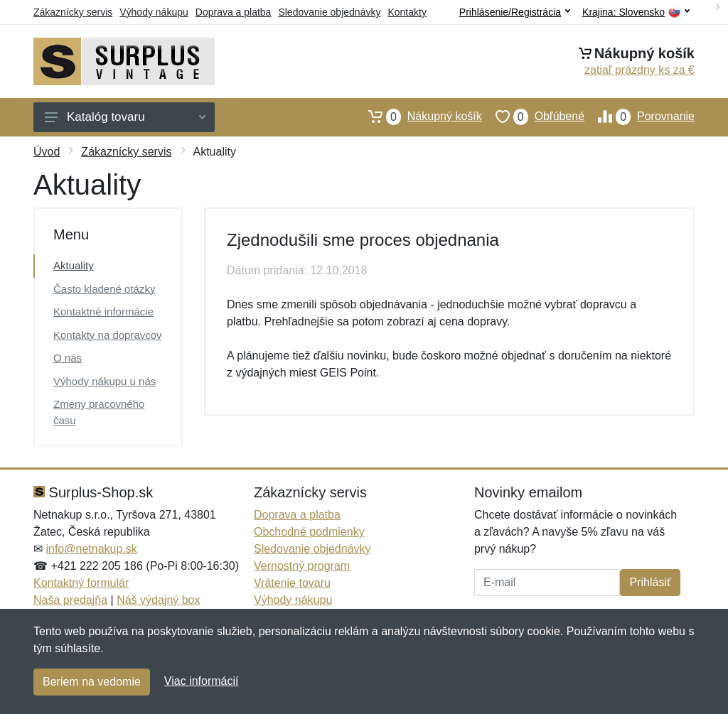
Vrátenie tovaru (292, 583)
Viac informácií (202, 681)
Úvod (47, 152)
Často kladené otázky (104, 289)
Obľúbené (533, 117)
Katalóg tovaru (125, 117)
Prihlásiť (650, 582)
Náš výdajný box (158, 600)
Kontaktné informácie (103, 312)
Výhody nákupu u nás (105, 381)
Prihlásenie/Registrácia (515, 12)
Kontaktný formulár (81, 583)
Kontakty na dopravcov (108, 335)
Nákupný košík (418, 117)
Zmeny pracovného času (99, 412)
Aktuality (74, 265)
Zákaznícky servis (73, 12)
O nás (68, 358)
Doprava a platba (234, 12)
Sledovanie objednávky (329, 12)
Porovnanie (639, 117)
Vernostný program (302, 566)
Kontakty (407, 12)
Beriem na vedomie (92, 682)
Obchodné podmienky (309, 532)
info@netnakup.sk (91, 549)
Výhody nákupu (154, 12)
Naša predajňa (70, 600)
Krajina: (636, 12)
